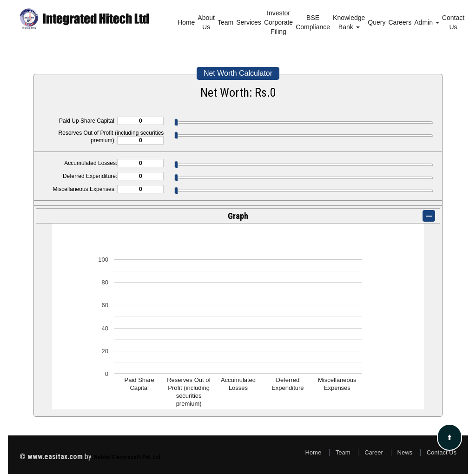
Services (249, 22)
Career (374, 452)
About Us (206, 22)
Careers (400, 22)
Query (377, 22)
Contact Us (453, 22)
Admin (427, 22)
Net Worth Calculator (238, 73)
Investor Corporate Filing (278, 22)
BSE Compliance (313, 22)
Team (225, 22)
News (405, 452)
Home (186, 22)
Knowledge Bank (349, 22)
